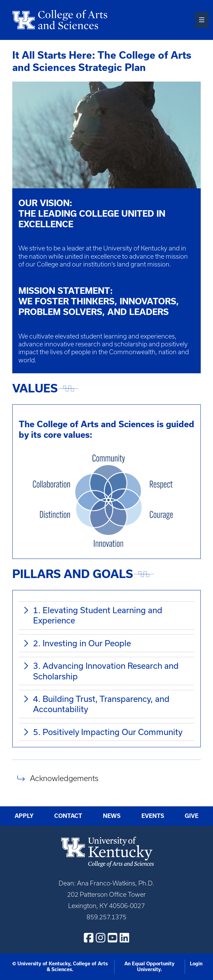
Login (196, 964)
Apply (24, 816)
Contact (68, 816)
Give (192, 816)
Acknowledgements (64, 779)
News (112, 816)
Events (153, 816)
